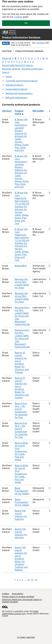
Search (6, 72)
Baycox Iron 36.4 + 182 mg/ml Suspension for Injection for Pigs (21, 410)
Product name (19, 112)
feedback (41, 43)
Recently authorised (32, 69)
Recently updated (11, 69)
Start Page (7, 51)
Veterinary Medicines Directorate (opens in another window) (22, 601)
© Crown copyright (26, 637)
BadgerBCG (21, 266)
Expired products (15, 85)
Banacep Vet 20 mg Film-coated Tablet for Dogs (22, 283)
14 (28, 580)
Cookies (18, 17)
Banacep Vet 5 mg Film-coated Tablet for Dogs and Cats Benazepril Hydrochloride (22, 316)
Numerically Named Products (17, 65)
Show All (7, 58)
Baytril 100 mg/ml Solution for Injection (21, 515)
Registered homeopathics (19, 93)
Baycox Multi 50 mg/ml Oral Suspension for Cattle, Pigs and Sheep (21, 451)
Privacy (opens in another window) (18, 597)
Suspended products (17, 89)
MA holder (38, 111)
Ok (26, 23)
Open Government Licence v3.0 (20, 612)
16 (36, 580)
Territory (7, 111)
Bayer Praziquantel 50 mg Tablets (22, 491)
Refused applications (17, 98)
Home (9, 77)
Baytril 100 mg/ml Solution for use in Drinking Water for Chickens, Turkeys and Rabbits (21, 559)
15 (32, 580)
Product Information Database (21, 37)
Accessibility (17, 594)
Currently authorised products (22, 81)
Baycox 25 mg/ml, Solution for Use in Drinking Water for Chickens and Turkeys (22, 362)
